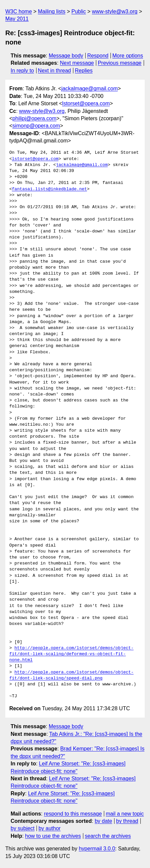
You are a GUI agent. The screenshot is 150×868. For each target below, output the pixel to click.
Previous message (120, 63)
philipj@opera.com (34, 118)
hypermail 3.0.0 (97, 849)
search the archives (108, 836)
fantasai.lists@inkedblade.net (49, 189)
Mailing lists (52, 11)
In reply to (22, 71)
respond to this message (73, 814)
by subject (23, 828)
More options (128, 56)
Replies (84, 71)
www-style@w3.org (115, 11)
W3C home (19, 11)
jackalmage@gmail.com (90, 88)
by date (103, 821)
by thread (127, 821)
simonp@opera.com (36, 126)
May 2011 (17, 19)
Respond (98, 56)
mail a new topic (125, 814)
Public (79, 11)
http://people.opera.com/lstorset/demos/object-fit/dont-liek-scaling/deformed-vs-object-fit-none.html (71, 654)
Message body (66, 56)
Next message (77, 63)
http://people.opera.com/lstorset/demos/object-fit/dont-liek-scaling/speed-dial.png (71, 675)
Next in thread (54, 71)
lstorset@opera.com (86, 103)
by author (50, 828)
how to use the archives (53, 836)
